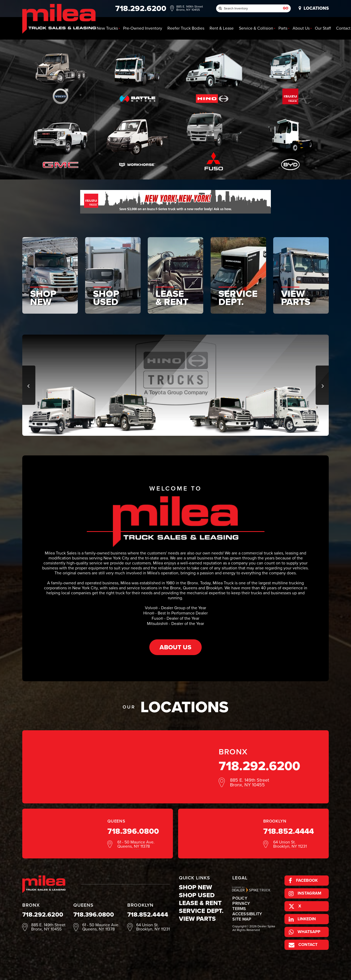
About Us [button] (301, 28)
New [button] (107, 28)
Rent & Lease (222, 28)
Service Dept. (201, 911)
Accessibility (247, 914)
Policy (240, 898)
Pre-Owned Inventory (143, 28)
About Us (175, 647)
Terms (239, 909)
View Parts (197, 919)
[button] (29, 385)
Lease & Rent (200, 903)
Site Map (242, 919)
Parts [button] (283, 28)
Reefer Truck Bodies (186, 28)
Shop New (195, 887)
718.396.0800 (133, 831)
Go (286, 8)
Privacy (241, 903)
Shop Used (197, 895)
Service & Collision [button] (256, 28)
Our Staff (323, 28)
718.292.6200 (259, 766)
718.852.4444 (289, 831)
